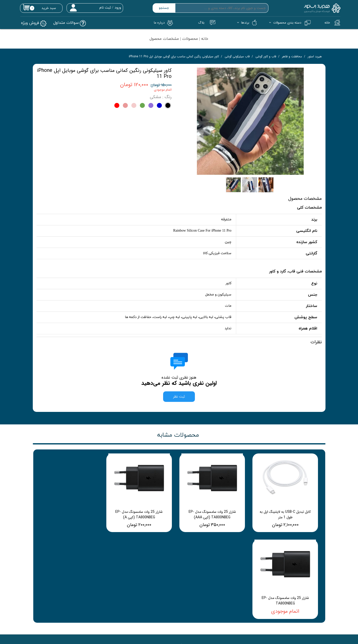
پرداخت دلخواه (191, 583)
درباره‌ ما (159, 23)
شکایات (253, 591)
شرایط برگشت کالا (246, 605)
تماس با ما (132, 576)
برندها (245, 23)
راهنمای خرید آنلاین (245, 576)
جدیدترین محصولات (187, 591)
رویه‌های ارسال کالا (246, 598)
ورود (118, 8)
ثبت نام (105, 8)
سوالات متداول (191, 598)
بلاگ (201, 23)
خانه (327, 23)
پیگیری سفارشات (190, 576)
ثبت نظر (179, 400)
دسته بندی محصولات (287, 23)
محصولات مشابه (178, 438)
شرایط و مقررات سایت (243, 583)
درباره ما (133, 583)
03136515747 (119, 635)
